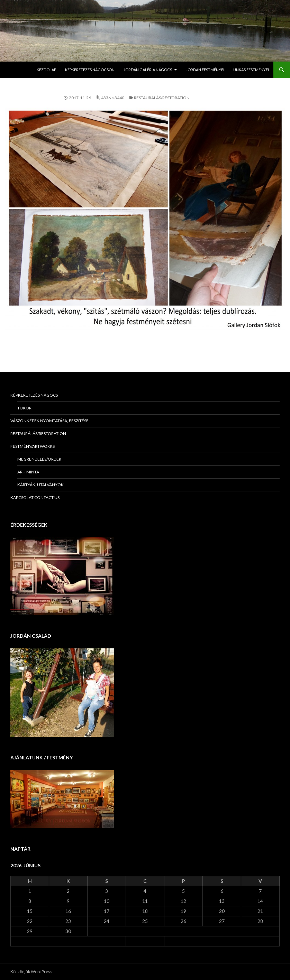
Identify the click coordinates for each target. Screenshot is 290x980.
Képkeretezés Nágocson (90, 70)
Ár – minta (28, 472)
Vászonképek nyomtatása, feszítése (49, 421)
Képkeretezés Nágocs (34, 395)
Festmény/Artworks (33, 446)
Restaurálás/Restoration (162, 98)
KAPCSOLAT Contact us (35, 497)
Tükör (24, 408)
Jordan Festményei (205, 70)
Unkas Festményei (251, 70)
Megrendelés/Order (39, 459)
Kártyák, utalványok (40, 485)
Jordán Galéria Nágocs (148, 70)
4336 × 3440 (113, 98)
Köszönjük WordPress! (32, 972)
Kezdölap (46, 70)
